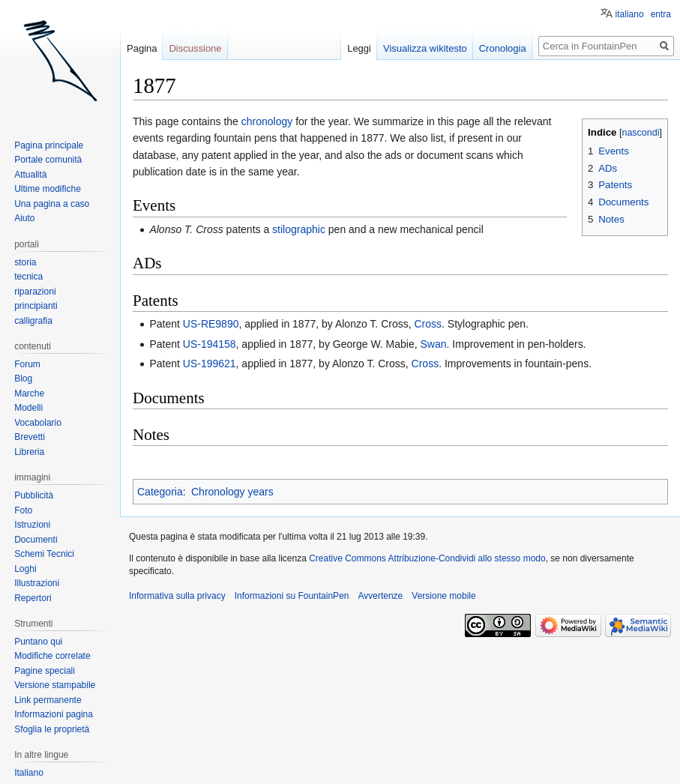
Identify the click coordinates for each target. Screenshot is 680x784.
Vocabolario (38, 423)
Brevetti (30, 437)
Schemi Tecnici (44, 554)
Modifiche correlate (52, 656)
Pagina (142, 48)
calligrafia (33, 321)
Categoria (160, 492)
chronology (267, 121)
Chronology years (232, 492)
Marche (29, 393)
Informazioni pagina (54, 714)
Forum (27, 364)
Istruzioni (32, 525)
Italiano (29, 773)
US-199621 (210, 364)
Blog (23, 379)
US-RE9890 (211, 324)
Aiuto (24, 218)
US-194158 (210, 344)
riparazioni (35, 292)
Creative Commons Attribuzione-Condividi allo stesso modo (427, 558)
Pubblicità (34, 495)
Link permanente (48, 700)
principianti (36, 306)
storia (25, 262)
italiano (630, 14)
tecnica (28, 277)
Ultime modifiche (48, 189)
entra (661, 14)
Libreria (29, 452)
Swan (434, 344)
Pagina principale (49, 145)
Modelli (28, 408)
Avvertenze (380, 596)
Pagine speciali (45, 671)
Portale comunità (48, 160)
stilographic (299, 229)
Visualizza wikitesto (425, 48)
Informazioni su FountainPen (292, 596)
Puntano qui (38, 642)
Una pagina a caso (52, 204)
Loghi (25, 569)
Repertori (33, 598)
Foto (23, 510)
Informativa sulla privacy (177, 596)
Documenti (36, 540)
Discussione (195, 48)
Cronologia (503, 48)
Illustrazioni (37, 583)
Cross (428, 324)
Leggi (359, 48)
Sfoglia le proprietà (52, 729)
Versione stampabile (55, 685)
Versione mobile (443, 596)
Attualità (30, 175)
